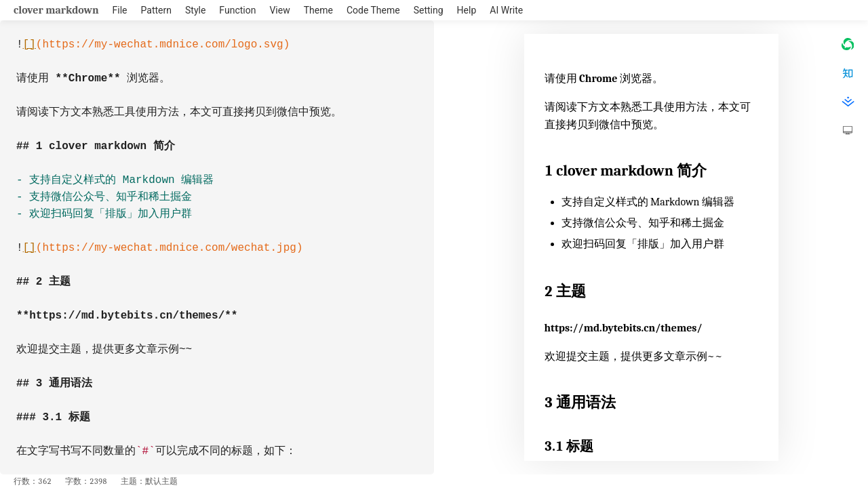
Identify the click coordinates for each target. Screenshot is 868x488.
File (120, 10)
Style (195, 10)
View (279, 10)
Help (467, 10)
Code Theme (373, 10)
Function (237, 10)
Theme (318, 10)
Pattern (156, 10)
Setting (429, 10)
